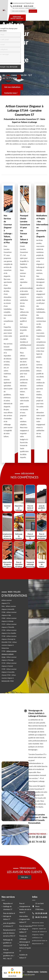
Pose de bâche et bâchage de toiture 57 (9, 916)
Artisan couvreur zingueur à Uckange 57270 (9, 621)
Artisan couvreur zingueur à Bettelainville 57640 (9, 678)
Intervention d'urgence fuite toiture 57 (25, 919)
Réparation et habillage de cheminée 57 (8, 906)
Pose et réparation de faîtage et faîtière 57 (26, 929)
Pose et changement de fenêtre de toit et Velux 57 (25, 908)
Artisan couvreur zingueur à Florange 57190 (9, 660)
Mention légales (33, 972)
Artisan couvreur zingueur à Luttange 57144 (9, 654)
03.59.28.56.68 (18, 6)
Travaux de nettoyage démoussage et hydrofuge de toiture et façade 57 (25, 943)
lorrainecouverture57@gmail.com (23, 3)
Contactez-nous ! (11, 93)
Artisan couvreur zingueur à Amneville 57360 (9, 609)
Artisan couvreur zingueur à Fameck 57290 (9, 666)
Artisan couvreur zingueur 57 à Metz (7, 603)
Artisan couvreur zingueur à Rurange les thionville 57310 (9, 639)
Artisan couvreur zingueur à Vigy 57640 (9, 615)
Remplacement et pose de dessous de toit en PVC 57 (9, 933)
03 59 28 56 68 (37, 837)
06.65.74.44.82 (29, 6)
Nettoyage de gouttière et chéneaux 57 (8, 943)
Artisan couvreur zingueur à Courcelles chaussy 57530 (9, 672)
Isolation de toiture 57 (23, 956)
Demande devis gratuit (17, 18)
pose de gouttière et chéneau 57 (9, 925)
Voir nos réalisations (12, 87)
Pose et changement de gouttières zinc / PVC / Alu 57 (9, 954)
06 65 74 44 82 (37, 842)
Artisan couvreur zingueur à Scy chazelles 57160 (9, 633)
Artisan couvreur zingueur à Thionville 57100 (9, 627)
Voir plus (25, 877)
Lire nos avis (12, 976)
